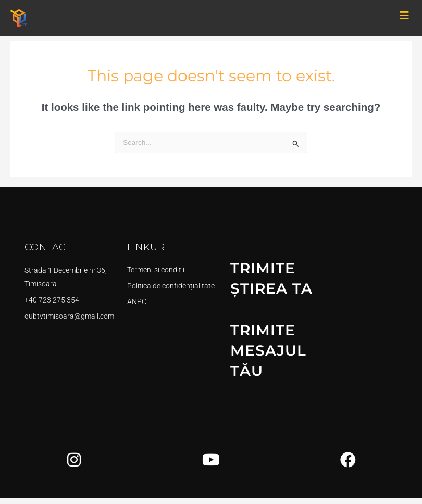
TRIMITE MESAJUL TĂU (271, 356)
